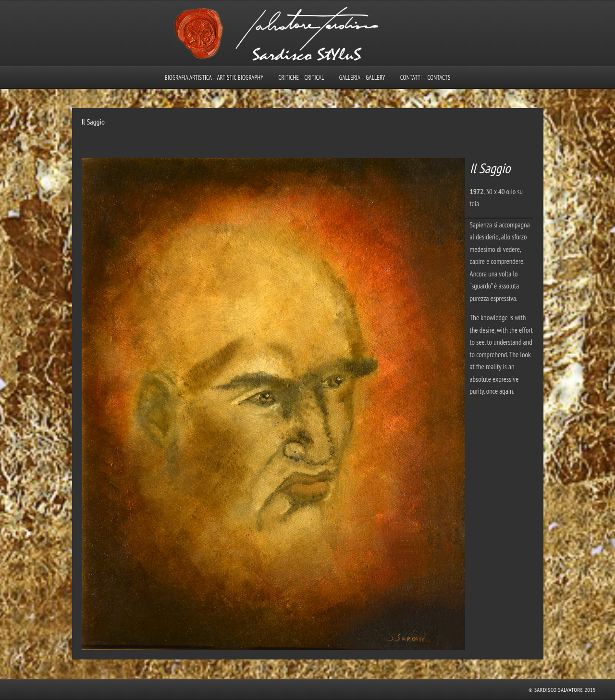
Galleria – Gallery (362, 78)
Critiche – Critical (301, 78)
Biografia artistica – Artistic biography (214, 78)
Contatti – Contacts (425, 78)
